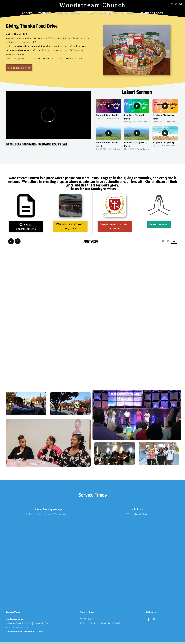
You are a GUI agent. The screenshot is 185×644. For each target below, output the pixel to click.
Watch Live (109, 13)
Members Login (151, 13)
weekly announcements (26, 227)
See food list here (19, 68)
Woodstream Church (93, 5)
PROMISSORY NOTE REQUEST (70, 226)
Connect (46, 13)
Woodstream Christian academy (115, 226)
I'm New (129, 13)
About (28, 13)
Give (91, 13)
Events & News (70, 13)
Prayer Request (159, 224)
